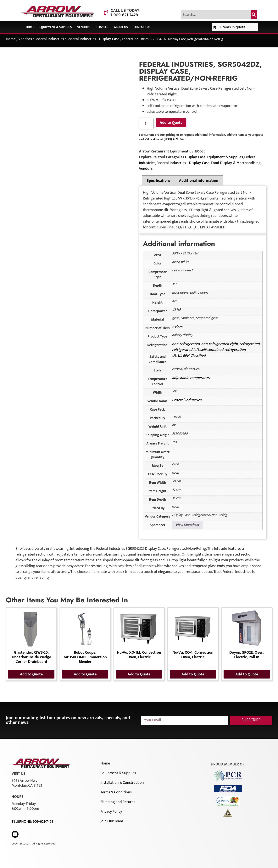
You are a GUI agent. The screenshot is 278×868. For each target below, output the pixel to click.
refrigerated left (185, 350)
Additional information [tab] (199, 181)
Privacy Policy (111, 812)
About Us (121, 27)
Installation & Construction (122, 783)
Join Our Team (112, 821)
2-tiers (177, 327)
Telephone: (22, 822)
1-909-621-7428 (124, 15)
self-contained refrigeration (223, 350)
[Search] (254, 15)
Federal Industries (49, 39)
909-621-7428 (43, 822)
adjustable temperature (192, 378)
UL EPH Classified (192, 356)
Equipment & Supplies (56, 27)
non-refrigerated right (220, 344)
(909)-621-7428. (175, 139)
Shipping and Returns (118, 802)
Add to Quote (171, 123)
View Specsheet (187, 525)
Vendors (84, 27)
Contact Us (142, 27)
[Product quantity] (146, 124)
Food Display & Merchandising (236, 163)
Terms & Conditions (116, 792)
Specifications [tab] (159, 181)
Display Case (195, 157)
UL (174, 356)
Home (30, 27)
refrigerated (250, 344)
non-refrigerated (186, 344)
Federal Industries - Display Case (93, 39)
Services (102, 27)
